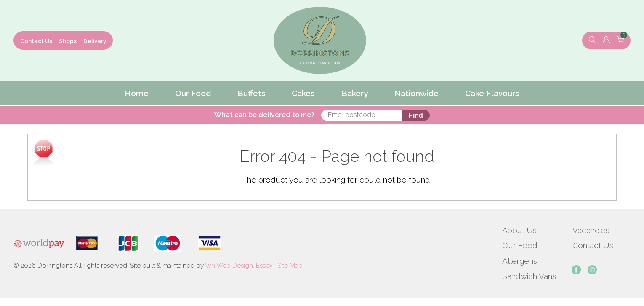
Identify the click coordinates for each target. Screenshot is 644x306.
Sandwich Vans (529, 276)
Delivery (95, 41)
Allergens (520, 261)
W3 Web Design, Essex (239, 266)
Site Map (290, 266)
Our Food (520, 245)
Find (416, 115)
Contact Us (36, 41)
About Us (519, 230)
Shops (68, 41)
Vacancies (591, 230)
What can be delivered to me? (264, 115)
